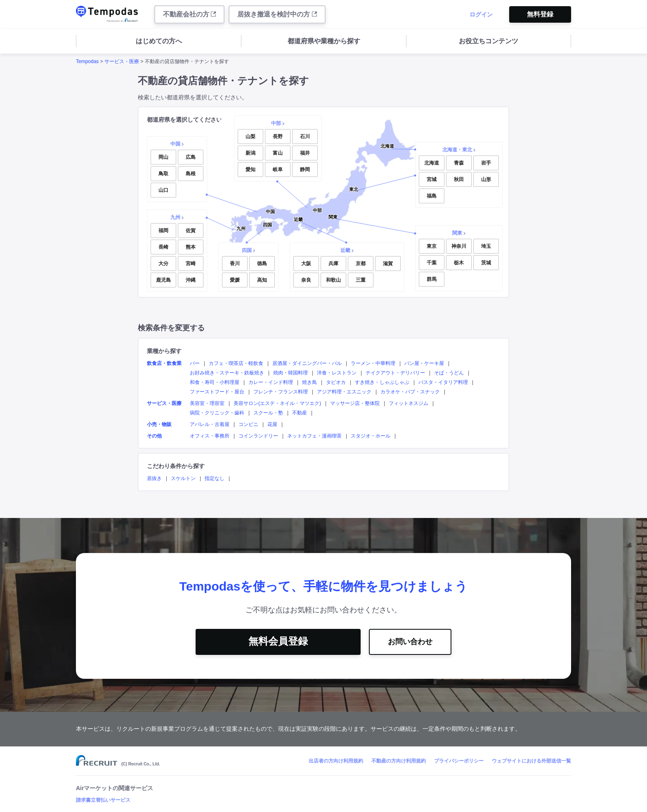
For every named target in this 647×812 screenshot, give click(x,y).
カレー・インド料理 (271, 382)
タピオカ (336, 382)
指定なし (215, 478)
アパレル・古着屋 (210, 424)
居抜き (154, 478)
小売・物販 (159, 424)
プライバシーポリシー (459, 761)
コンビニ (248, 424)
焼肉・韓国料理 (290, 373)
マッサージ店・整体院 (355, 403)
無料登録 (540, 14)
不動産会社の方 (189, 14)
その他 (154, 436)
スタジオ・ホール (371, 436)
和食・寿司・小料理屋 (215, 382)
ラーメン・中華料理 (373, 363)
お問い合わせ (410, 642)
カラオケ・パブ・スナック (410, 392)
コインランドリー (258, 436)
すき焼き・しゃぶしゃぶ (382, 382)
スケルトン (183, 478)
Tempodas (87, 61)
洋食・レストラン (337, 373)
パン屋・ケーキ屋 (424, 363)
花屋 (272, 424)
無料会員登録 (278, 641)
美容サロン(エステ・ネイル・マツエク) (277, 403)
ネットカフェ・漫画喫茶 (314, 436)
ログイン (481, 14)
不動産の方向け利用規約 (399, 761)
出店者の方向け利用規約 (336, 761)
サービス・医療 (122, 61)
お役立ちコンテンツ (489, 41)
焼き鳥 (309, 382)
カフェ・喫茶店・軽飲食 (236, 363)
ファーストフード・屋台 (217, 392)
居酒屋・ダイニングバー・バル (307, 363)
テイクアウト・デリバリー (395, 373)
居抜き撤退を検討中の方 (277, 14)
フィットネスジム (409, 403)
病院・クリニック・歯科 (217, 413)
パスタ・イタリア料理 (443, 382)
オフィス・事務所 (210, 436)
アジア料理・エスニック (344, 392)
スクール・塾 (268, 413)
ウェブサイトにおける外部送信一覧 (531, 761)
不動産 (300, 413)
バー (195, 363)
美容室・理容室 (207, 403)
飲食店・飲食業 (164, 363)
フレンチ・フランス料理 (281, 392)
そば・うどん (449, 373)
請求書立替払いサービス (103, 800)
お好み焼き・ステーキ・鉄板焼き (227, 373)
